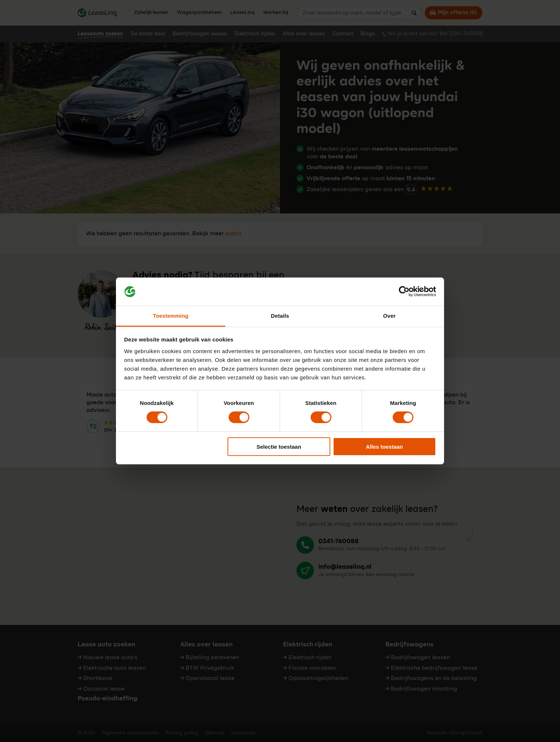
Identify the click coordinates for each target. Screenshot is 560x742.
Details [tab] (280, 316)
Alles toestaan (385, 446)
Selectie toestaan (279, 446)
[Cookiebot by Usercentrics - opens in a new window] (404, 291)
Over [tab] (390, 316)
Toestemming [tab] (171, 316)
